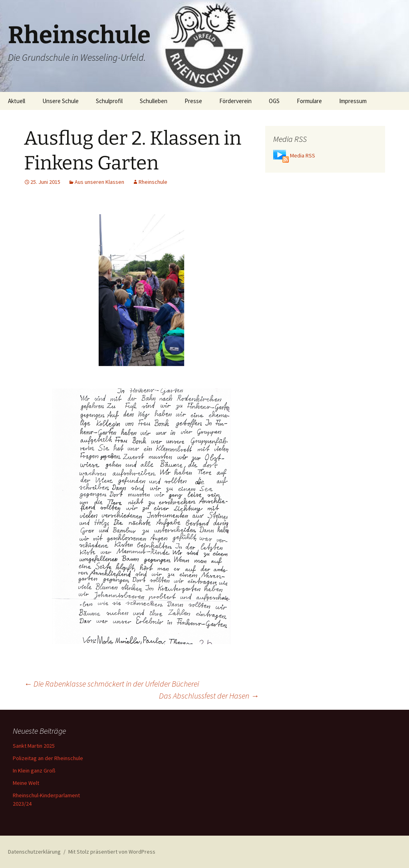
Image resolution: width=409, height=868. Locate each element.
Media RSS (303, 155)
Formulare (309, 101)
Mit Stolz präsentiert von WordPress (112, 852)
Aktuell (17, 101)
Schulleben (154, 101)
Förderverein (235, 101)
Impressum (353, 101)
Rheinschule (153, 182)
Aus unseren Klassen (99, 182)
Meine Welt (26, 783)
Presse (193, 101)
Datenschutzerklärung (34, 852)
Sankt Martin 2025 (34, 746)
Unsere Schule (61, 101)
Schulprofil (109, 101)
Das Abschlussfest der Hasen (209, 696)
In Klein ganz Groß (34, 770)
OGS (274, 101)
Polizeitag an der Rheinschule (48, 758)
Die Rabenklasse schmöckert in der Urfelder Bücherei (111, 684)
